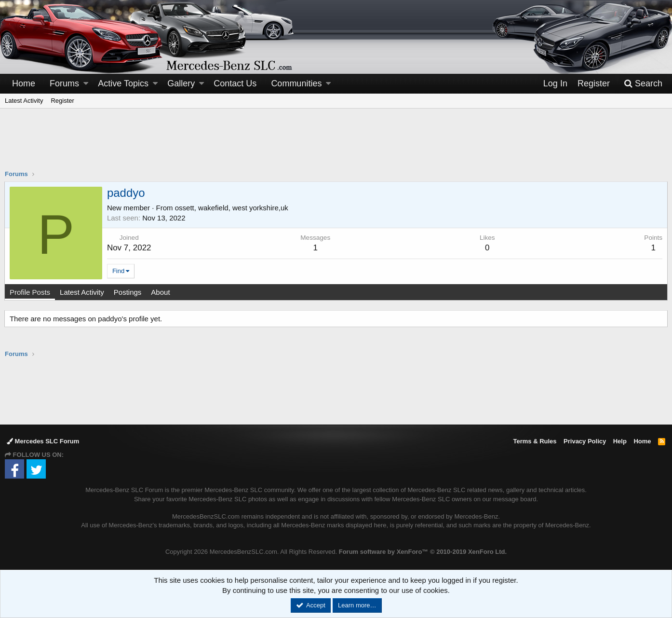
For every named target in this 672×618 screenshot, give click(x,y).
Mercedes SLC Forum (43, 441)
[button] (86, 84)
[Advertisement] (336, 145)
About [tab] (161, 292)
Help (620, 441)
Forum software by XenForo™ (423, 552)
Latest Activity (24, 101)
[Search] (643, 84)
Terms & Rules (535, 441)
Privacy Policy (585, 441)
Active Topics (123, 83)
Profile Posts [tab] (30, 292)
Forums (64, 83)
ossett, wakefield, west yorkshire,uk (232, 208)
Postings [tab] (128, 292)
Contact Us (235, 83)
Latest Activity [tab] (82, 292)
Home (24, 83)
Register (62, 101)
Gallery (181, 83)
